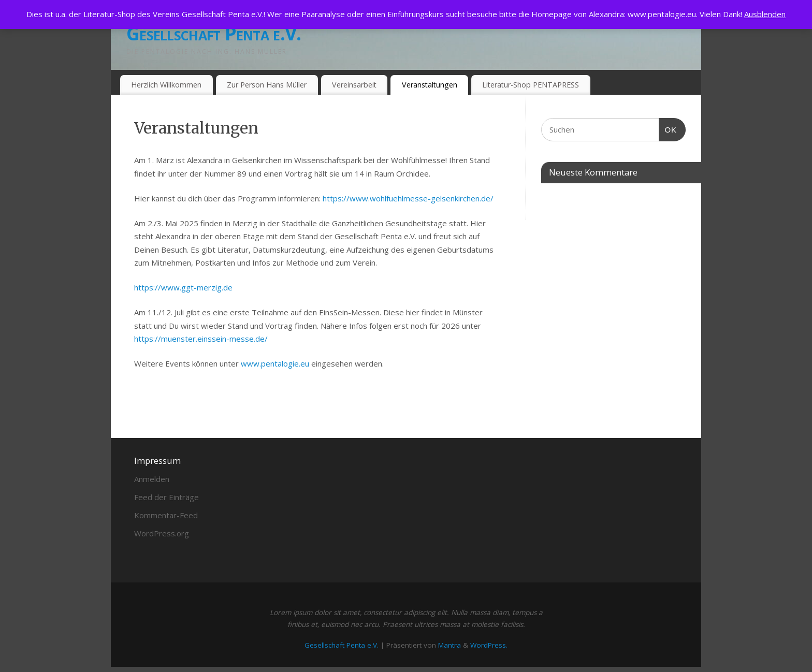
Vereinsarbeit (354, 85)
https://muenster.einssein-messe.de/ (201, 339)
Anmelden (152, 479)
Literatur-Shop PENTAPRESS (531, 85)
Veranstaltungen (430, 85)
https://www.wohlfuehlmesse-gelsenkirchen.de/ (408, 198)
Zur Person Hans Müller (267, 85)
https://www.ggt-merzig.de (183, 287)
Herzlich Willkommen (166, 85)
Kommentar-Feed (166, 515)
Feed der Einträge (166, 497)
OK (668, 128)
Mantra (450, 645)
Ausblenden (765, 14)
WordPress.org (162, 533)
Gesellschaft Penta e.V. (214, 33)
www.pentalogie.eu (275, 363)
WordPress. (489, 645)
